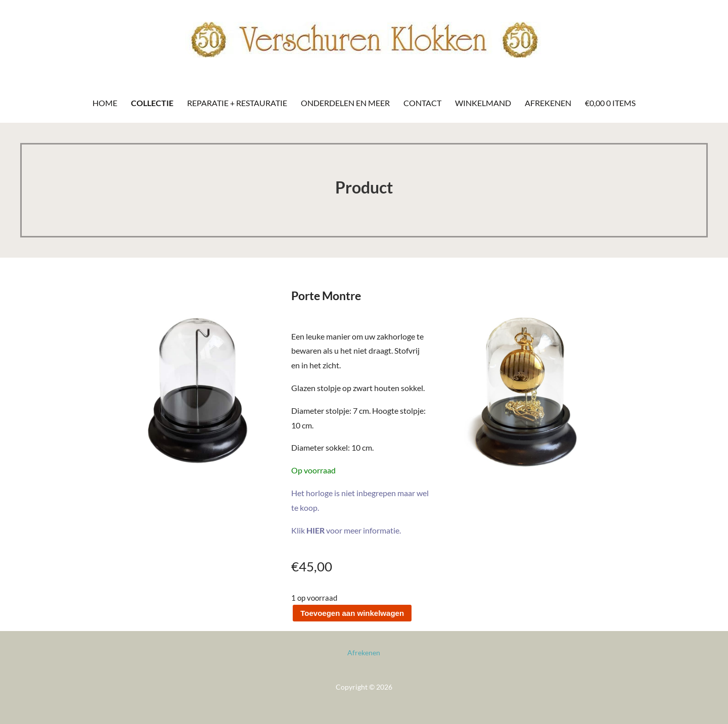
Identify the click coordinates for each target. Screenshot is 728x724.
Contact (422, 103)
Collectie (152, 103)
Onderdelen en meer (345, 103)
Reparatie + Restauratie (237, 103)
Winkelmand (483, 103)
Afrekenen (548, 103)
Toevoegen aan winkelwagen (352, 613)
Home (105, 103)
